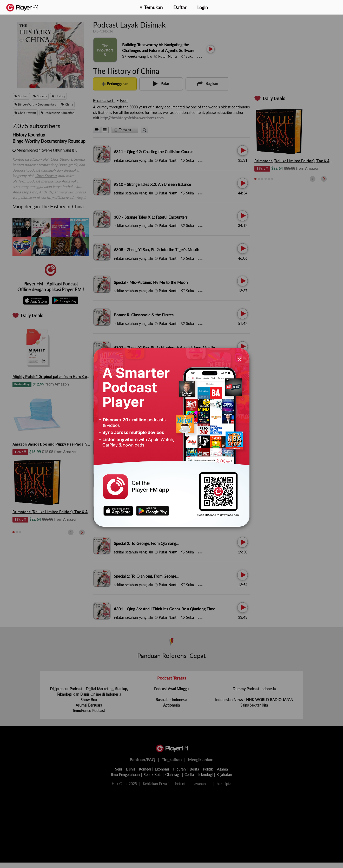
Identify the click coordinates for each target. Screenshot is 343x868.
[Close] (240, 359)
